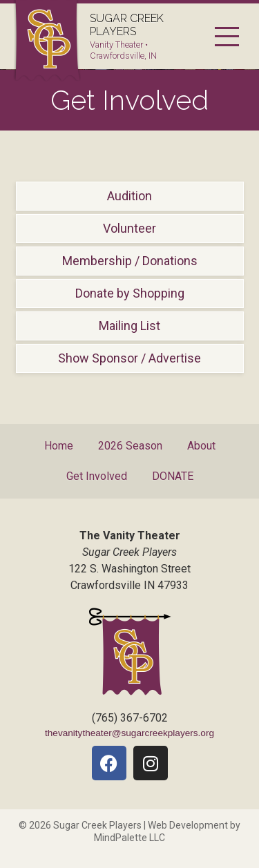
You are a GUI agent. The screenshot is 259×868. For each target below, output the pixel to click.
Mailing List (129, 326)
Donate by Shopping (130, 293)
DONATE (173, 476)
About (201, 446)
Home (59, 446)
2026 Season (130, 446)
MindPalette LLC (129, 838)
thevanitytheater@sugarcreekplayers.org (129, 733)
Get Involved (97, 476)
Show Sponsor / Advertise (129, 358)
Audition (129, 196)
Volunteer (129, 228)
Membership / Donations (130, 261)
